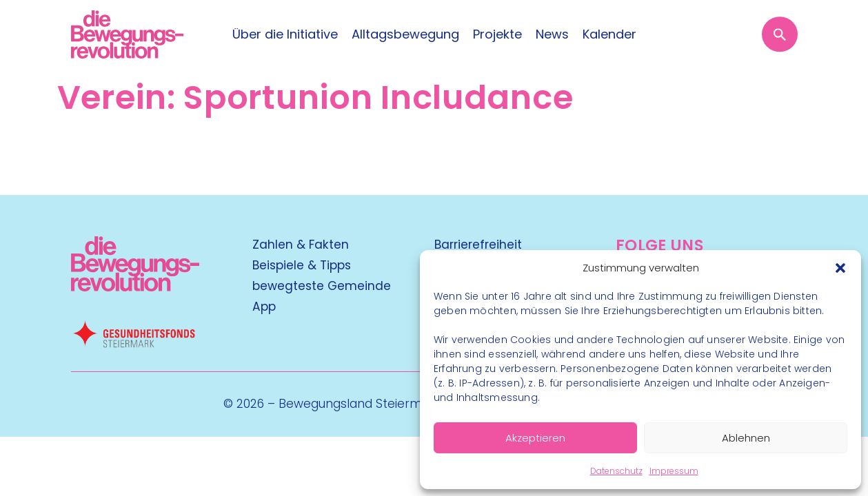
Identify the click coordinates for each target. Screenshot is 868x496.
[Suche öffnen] (779, 34)
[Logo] (127, 34)
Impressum (674, 471)
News (552, 34)
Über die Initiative (285, 34)
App (264, 307)
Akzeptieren (535, 438)
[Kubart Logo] (135, 287)
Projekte (497, 34)
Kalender (609, 34)
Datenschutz (616, 471)
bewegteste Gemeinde (322, 286)
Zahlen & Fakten (301, 245)
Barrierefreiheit (478, 245)
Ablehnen (746, 438)
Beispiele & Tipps (302, 265)
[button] (840, 268)
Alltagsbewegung (405, 34)
